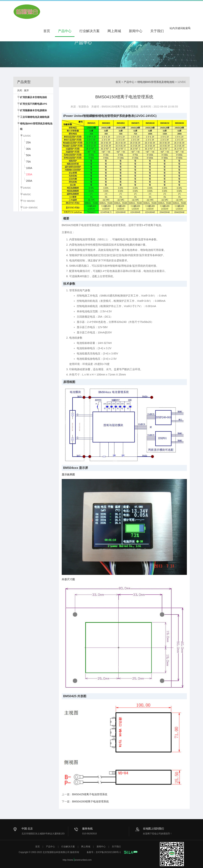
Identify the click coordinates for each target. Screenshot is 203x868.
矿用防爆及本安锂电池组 (33, 97)
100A (29, 168)
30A (28, 149)
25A (28, 142)
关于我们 (157, 31)
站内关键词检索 (180, 28)
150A (29, 174)
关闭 (20, 90)
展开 (26, 90)
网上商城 (114, 31)
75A (28, 162)
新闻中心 (136, 31)
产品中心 (65, 31)
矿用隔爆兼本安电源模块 (33, 110)
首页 (47, 31)
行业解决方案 (89, 31)
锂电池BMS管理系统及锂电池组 (156, 82)
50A (28, 155)
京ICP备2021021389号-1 (108, 852)
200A (29, 181)
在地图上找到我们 (153, 829)
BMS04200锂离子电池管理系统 (91, 801)
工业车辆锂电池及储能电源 (35, 117)
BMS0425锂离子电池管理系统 (90, 794)
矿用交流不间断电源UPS (34, 104)
